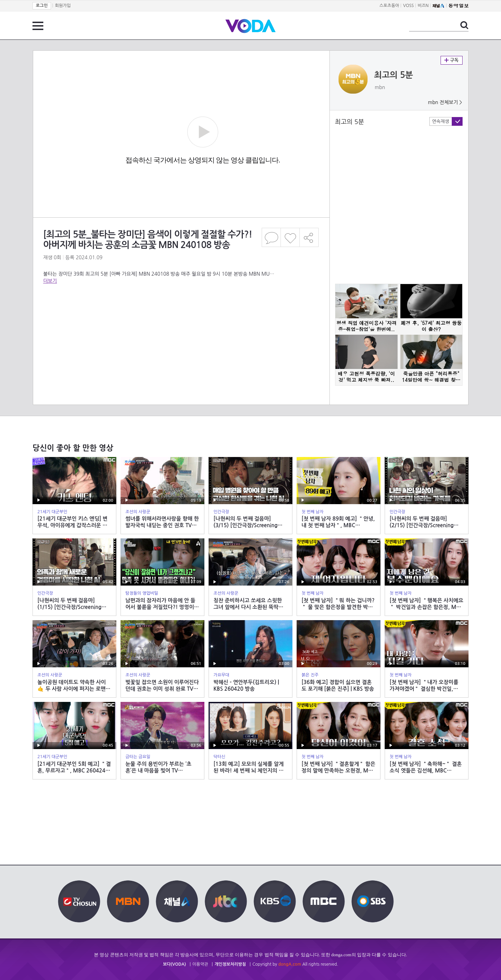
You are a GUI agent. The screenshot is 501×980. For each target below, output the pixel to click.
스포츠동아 (389, 6)
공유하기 (309, 237)
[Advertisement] (181, 312)
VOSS (409, 6)
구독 (452, 60)
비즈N (423, 6)
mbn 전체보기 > (445, 102)
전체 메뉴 (38, 26)
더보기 (50, 281)
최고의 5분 (394, 75)
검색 (464, 25)
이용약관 (200, 964)
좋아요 (290, 237)
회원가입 (63, 6)
